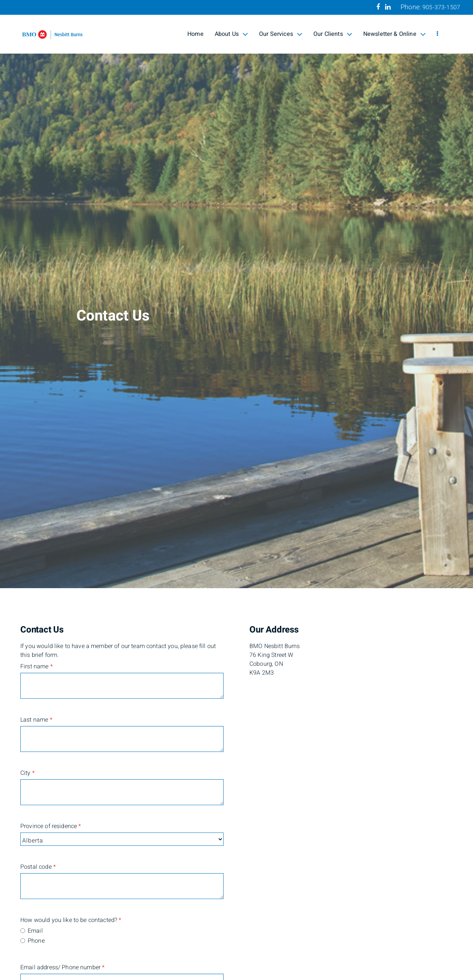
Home (195, 34)
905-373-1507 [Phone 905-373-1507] (441, 7)
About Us (231, 34)
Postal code (38, 867)
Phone (36, 941)
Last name (36, 720)
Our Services (281, 34)
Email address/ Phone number (56, 967)
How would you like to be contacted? (56, 920)
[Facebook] (378, 7)
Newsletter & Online (394, 34)
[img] (236, 294)
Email (35, 931)
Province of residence (51, 826)
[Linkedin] (388, 7)
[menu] (437, 34)
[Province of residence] (122, 839)
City (28, 773)
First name (37, 667)
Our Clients (333, 34)
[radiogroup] (122, 936)
